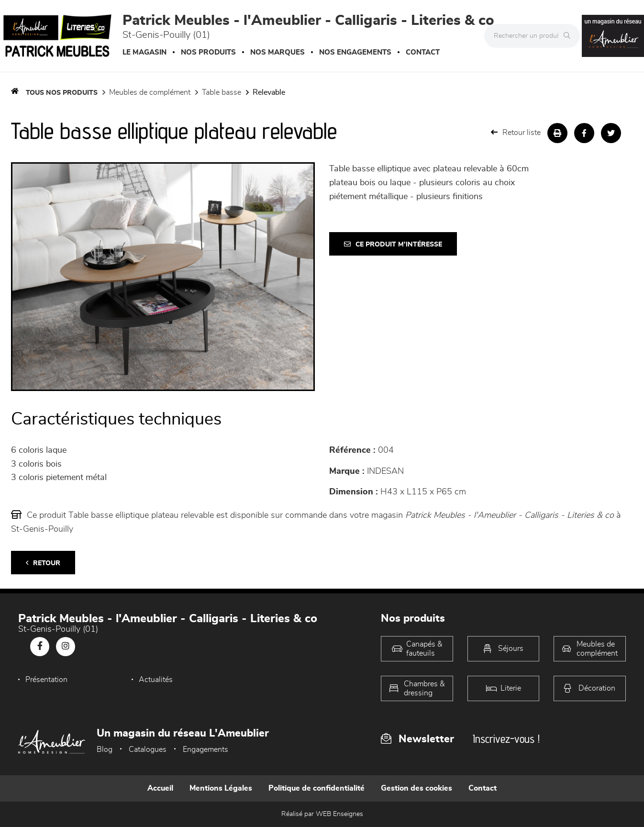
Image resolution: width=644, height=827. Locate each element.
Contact (423, 52)
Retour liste (516, 132)
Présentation (46, 680)
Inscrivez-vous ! (506, 739)
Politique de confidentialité (316, 788)
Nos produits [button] (208, 52)
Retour (43, 563)
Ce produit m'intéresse (393, 244)
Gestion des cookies (416, 788)
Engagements (205, 749)
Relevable (269, 92)
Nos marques (278, 52)
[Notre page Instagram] (66, 647)
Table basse (222, 92)
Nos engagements (355, 52)
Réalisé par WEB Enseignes (322, 814)
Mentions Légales (221, 788)
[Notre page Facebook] (40, 647)
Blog (105, 749)
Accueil (160, 788)
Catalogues (148, 749)
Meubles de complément (150, 92)
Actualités (156, 680)
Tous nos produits (62, 93)
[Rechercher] (569, 36)
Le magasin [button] (144, 52)
